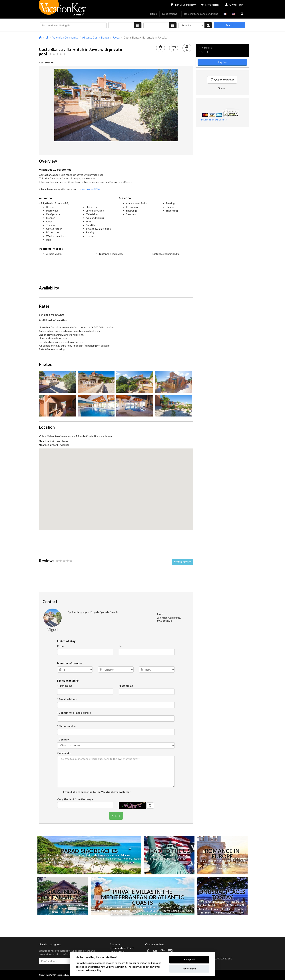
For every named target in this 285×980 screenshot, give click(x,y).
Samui (48, 905)
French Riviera (98, 907)
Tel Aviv (212, 905)
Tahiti (109, 862)
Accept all (189, 960)
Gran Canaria (154, 911)
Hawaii (184, 855)
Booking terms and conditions (201, 14)
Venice (220, 861)
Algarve (166, 911)
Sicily (191, 907)
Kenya (230, 909)
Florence (211, 861)
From (60, 646)
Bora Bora (128, 862)
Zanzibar (202, 905)
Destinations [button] (171, 14)
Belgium (227, 864)
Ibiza (137, 907)
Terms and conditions (122, 948)
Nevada (171, 859)
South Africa (223, 902)
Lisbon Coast (167, 914)
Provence (217, 864)
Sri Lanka (67, 862)
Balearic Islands (90, 859)
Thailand (58, 855)
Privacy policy (117, 952)
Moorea (118, 862)
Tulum (202, 909)
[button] (116, 486)
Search (229, 25)
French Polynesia (97, 862)
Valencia (237, 864)
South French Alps (216, 909)
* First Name (65, 686)
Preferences (189, 969)
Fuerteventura (138, 911)
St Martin (68, 855)
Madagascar (237, 902)
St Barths (79, 855)
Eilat (244, 905)
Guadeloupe (113, 855)
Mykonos (164, 907)
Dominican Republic (70, 859)
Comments (64, 753)
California (155, 855)
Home (153, 14)
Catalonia (135, 914)
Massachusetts (158, 859)
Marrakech (223, 905)
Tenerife (113, 911)
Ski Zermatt (207, 913)
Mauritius (104, 859)
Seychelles (116, 859)
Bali (50, 855)
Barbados (53, 859)
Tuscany (146, 914)
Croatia (97, 911)
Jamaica (42, 859)
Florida (89, 855)
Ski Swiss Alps (222, 913)
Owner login (234, 5)
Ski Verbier (240, 909)
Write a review (182, 562)
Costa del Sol (178, 911)
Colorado (182, 859)
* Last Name (126, 686)
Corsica (174, 907)
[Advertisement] (116, 271)
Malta (105, 911)
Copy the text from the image (75, 799)
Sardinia (183, 907)
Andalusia (124, 914)
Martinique (99, 855)
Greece (154, 907)
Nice (236, 861)
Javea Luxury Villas (90, 189)
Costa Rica (235, 905)
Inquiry (222, 62)
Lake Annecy (237, 913)
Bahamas (125, 855)
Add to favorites (222, 80)
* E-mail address (67, 699)
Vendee (155, 914)
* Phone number (67, 726)
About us (115, 944)
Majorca (145, 907)
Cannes (229, 861)
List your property (183, 5)
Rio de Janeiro (208, 902)
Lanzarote (124, 911)
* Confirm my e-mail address (74, 713)
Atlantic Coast (114, 907)
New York (166, 855)
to (120, 646)
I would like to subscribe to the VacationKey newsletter (97, 792)
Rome (203, 861)
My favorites (210, 5)
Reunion (127, 859)
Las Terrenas (80, 862)
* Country (63, 739)
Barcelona (222, 868)
